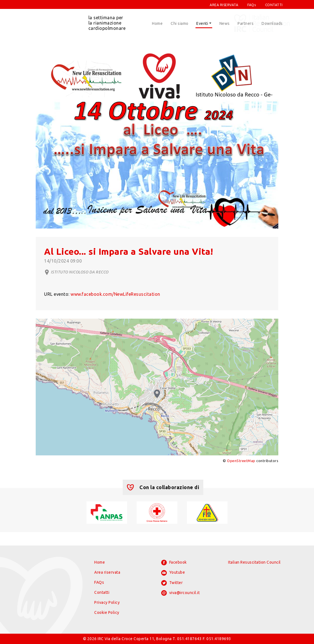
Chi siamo (180, 23)
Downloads (272, 23)
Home (157, 23)
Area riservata (107, 572)
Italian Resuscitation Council (254, 562)
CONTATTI (274, 5)
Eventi (202, 23)
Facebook (174, 563)
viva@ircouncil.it (180, 593)
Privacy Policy (107, 602)
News (225, 23)
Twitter (172, 583)
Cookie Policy (107, 612)
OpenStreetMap (241, 461)
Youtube (173, 573)
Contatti (102, 592)
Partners (246, 23)
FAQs (252, 5)
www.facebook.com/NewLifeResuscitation (115, 294)
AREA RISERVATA (224, 5)
